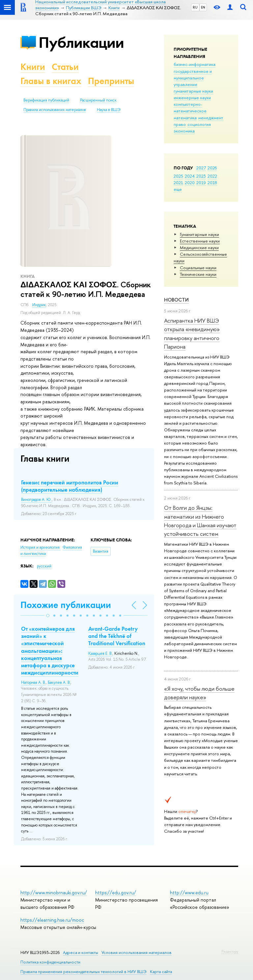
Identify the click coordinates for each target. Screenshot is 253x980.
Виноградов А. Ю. (36, 500)
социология (199, 124)
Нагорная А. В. (33, 682)
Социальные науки (198, 268)
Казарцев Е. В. (100, 653)
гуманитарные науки (193, 91)
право (180, 124)
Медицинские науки (199, 247)
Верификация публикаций (46, 100)
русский (44, 566)
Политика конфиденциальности (50, 962)
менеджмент (211, 118)
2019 (201, 183)
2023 (201, 176)
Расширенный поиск (98, 100)
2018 (212, 183)
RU (195, 7)
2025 (178, 176)
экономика (184, 131)
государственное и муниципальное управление (193, 78)
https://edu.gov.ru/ (116, 893)
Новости (176, 300)
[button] (48, 616)
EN (203, 7)
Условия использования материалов (137, 952)
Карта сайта (161, 972)
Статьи (65, 67)
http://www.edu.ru (189, 893)
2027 (201, 168)
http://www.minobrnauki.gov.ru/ (54, 893)
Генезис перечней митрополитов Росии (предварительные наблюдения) (70, 486)
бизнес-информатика (195, 64)
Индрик (39, 305)
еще (178, 189)
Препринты (111, 81)
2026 (212, 168)
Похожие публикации (66, 605)
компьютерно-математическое (190, 107)
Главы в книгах (51, 81)
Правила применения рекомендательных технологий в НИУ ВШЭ (84, 972)
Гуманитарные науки (199, 234)
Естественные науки (200, 241)
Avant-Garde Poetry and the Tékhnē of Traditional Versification (117, 636)
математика (185, 118)
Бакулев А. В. (59, 682)
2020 (190, 183)
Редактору (230, 951)
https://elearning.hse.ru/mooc (52, 920)
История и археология (41, 547)
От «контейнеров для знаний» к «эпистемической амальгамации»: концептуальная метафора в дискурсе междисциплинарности (50, 651)
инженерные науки (192, 98)
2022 (212, 176)
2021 (178, 183)
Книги (33, 67)
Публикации (81, 42)
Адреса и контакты (81, 952)
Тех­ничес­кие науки (198, 274)
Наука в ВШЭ (109, 110)
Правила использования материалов (55, 110)
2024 (190, 176)
